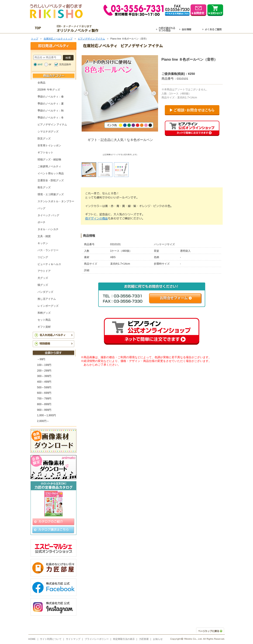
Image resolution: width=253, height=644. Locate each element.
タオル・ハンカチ (48, 229)
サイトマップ (73, 639)
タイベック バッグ (48, 215)
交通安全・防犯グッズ (51, 180)
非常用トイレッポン (49, 146)
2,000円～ (43, 421)
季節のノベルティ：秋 (51, 111)
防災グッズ (44, 139)
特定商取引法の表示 (124, 639)
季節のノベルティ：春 (51, 97)
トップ (35, 39)
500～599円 (44, 387)
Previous (86, 93)
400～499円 (44, 382)
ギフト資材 (44, 327)
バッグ (41, 208)
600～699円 (44, 393)
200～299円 (44, 371)
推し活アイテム (47, 299)
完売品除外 (65, 64)
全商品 (41, 83)
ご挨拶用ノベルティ (49, 166)
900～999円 (44, 410)
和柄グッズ (44, 313)
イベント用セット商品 (51, 173)
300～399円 (44, 376)
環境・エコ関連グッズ (51, 194)
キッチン (43, 243)
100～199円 (44, 365)
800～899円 (44, 404)
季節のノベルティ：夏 (51, 104)
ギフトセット (45, 152)
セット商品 (44, 320)
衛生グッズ (44, 187)
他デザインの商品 (96, 218)
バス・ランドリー (48, 250)
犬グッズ (43, 278)
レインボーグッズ (48, 306)
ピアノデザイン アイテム (91, 39)
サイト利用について (51, 639)
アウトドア (44, 271)
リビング (43, 257)
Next (154, 93)
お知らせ (158, 639)
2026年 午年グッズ (49, 90)
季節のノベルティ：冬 (51, 118)
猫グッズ (43, 285)
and (40, 64)
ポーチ (41, 222)
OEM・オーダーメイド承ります (78, 29)
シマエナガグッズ (48, 132)
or (50, 64)
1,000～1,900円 (46, 415)
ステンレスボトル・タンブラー (56, 201)
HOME (32, 639)
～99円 (41, 359)
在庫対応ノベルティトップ (58, 39)
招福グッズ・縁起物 (49, 159)
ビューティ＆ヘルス (49, 264)
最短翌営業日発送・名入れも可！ (132, 29)
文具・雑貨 (44, 236)
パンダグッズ (45, 292)
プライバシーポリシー (97, 639)
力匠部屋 (144, 639)
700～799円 (44, 399)
